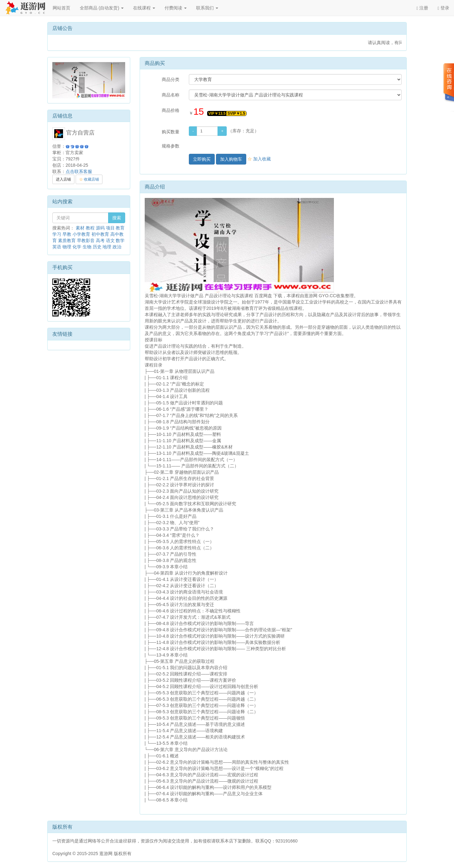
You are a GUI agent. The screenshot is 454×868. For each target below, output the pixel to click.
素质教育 (67, 240)
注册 (422, 8)
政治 (117, 247)
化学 (77, 247)
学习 (57, 234)
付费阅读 (176, 8)
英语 (57, 247)
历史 (97, 247)
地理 (107, 247)
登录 (443, 8)
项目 (110, 228)
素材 (80, 228)
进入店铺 (63, 179)
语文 (110, 240)
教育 (120, 228)
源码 (100, 228)
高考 (100, 240)
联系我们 (207, 8)
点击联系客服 (79, 171)
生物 (87, 247)
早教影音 (86, 240)
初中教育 (100, 234)
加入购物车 (231, 159)
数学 (120, 240)
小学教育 (81, 234)
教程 (90, 228)
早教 (67, 234)
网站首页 (61, 8)
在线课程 (144, 8)
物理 (67, 247)
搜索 (117, 218)
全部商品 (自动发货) (102, 8)
